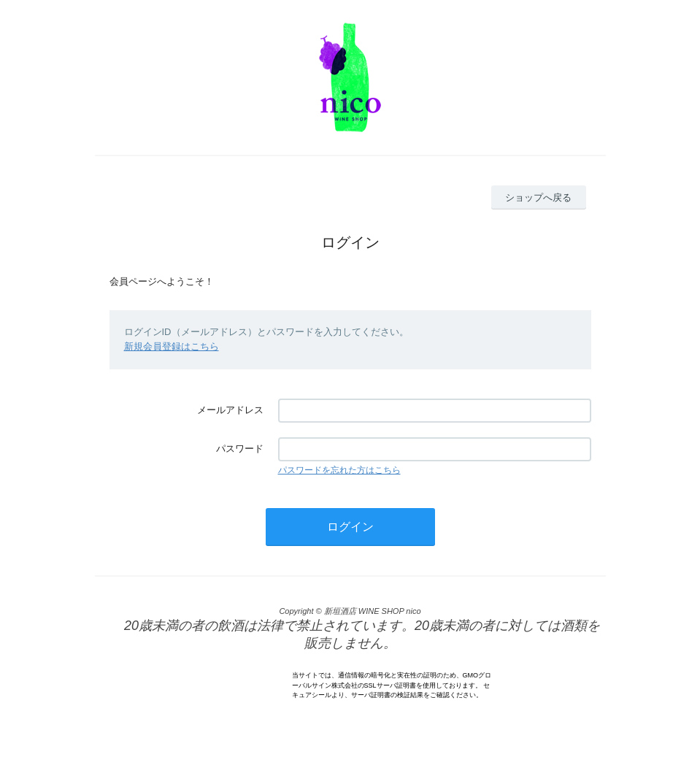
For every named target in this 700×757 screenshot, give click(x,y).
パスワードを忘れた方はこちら (339, 470)
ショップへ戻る (538, 197)
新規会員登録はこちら (172, 346)
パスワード (240, 449)
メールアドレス (230, 410)
